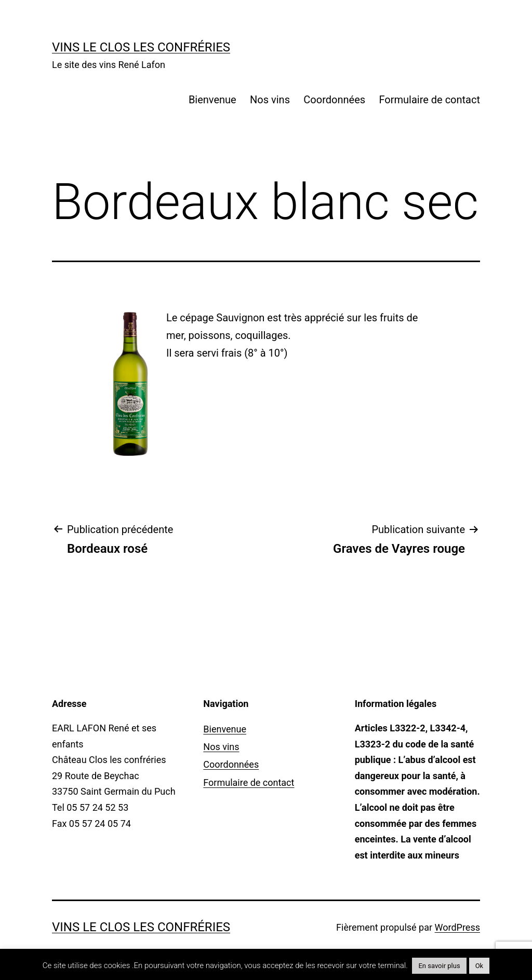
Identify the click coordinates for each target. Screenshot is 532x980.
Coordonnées (334, 100)
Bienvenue (212, 100)
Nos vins (270, 100)
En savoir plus (439, 966)
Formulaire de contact (429, 100)
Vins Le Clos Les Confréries (141, 47)
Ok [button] (480, 966)
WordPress (457, 927)
